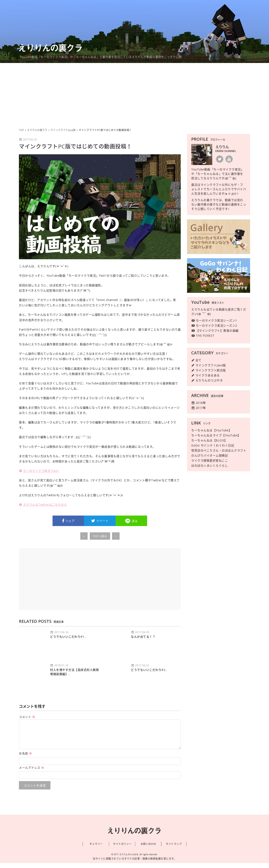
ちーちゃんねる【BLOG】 (209, 440)
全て (196, 360)
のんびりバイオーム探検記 (210, 455)
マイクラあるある (206, 375)
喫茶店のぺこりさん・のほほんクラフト (219, 450)
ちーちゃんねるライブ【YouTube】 (216, 435)
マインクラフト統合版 (209, 370)
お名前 (26, 758)
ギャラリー (96, 849)
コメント (27, 717)
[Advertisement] (134, 94)
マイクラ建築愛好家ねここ (210, 460)
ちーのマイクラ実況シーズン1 (214, 320)
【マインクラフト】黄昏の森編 (215, 331)
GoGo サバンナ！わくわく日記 (213, 445)
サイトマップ (174, 849)
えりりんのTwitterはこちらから (43, 505)
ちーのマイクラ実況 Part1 (39, 471)
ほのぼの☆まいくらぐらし (210, 465)
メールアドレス (32, 773)
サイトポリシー (122, 849)
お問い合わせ (148, 849)
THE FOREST (203, 336)
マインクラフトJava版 (209, 365)
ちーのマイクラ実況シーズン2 (214, 325)
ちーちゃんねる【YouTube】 (211, 430)
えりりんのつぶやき (207, 380)
